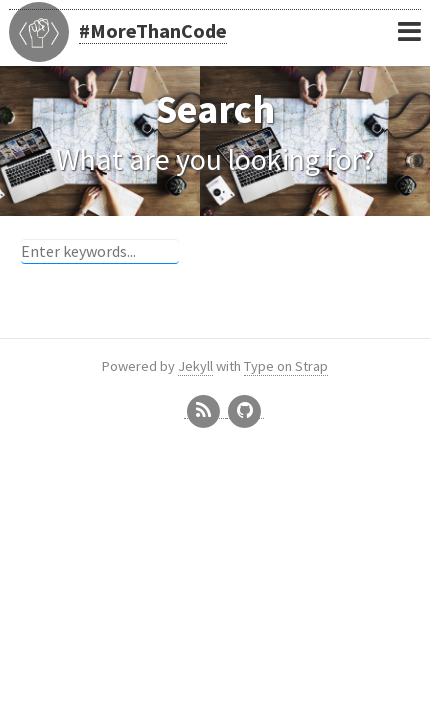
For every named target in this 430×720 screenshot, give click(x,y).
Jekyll (195, 366)
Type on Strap (286, 366)
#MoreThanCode (153, 30)
